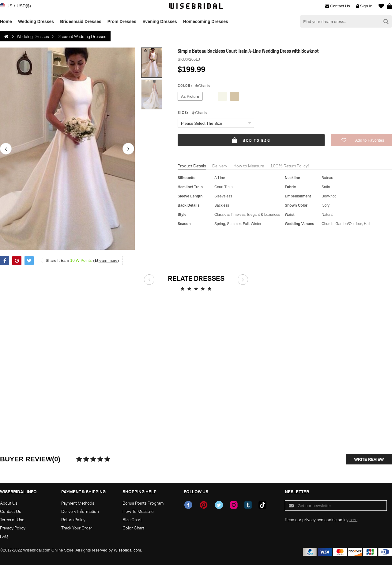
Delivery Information (80, 511)
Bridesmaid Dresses (81, 21)
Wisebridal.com (128, 550)
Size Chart (132, 519)
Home (6, 21)
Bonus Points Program (143, 503)
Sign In (364, 6)
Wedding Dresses (36, 21)
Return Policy (73, 519)
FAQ (4, 536)
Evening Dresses (160, 21)
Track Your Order (77, 528)
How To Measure (138, 511)
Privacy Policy (13, 528)
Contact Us (337, 6)
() (106, 260)
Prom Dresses (122, 21)
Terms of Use (12, 519)
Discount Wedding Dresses (81, 36)
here (353, 519)
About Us (9, 503)
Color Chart (133, 528)
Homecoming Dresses (206, 21)
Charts (203, 86)
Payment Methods (78, 503)
